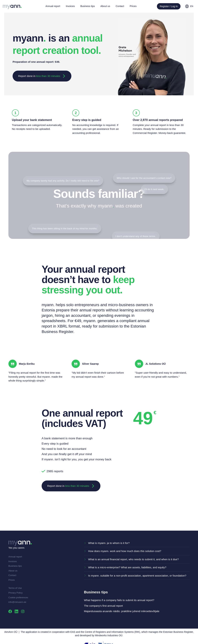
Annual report (15, 557)
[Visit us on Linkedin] (16, 611)
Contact (12, 575)
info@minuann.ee (17, 602)
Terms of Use (15, 588)
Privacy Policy (15, 593)
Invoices (13, 561)
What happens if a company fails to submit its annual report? (119, 600)
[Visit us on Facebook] (10, 611)
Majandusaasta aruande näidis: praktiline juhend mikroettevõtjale (122, 611)
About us (13, 571)
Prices (12, 580)
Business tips (15, 566)
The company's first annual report (103, 606)
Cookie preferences (18, 597)
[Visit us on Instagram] (23, 611)
